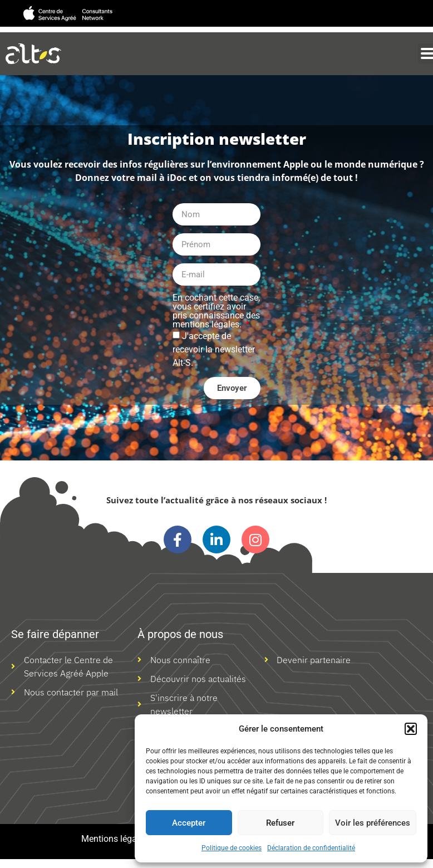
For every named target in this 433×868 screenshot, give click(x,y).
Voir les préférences (373, 823)
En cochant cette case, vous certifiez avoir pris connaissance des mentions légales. (216, 311)
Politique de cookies (232, 848)
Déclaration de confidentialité (311, 848)
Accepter (189, 823)
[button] (411, 729)
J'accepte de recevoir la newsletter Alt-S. (214, 349)
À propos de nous (180, 634)
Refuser (280, 823)
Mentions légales (115, 839)
